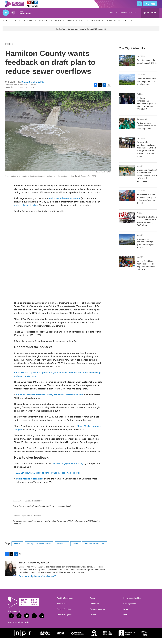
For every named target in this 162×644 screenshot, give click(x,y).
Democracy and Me (98, 615)
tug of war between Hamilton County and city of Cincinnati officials (50, 400)
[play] (6, 18)
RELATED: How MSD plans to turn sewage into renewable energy (47, 478)
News (5, 26)
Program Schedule (64, 615)
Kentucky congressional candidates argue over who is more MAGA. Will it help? (146, 109)
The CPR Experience (65, 604)
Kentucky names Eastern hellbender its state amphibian (146, 131)
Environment (142, 125)
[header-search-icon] (140, 7)
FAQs (126, 615)
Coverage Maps (130, 609)
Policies (93, 620)
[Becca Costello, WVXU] (11, 574)
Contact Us (94, 609)
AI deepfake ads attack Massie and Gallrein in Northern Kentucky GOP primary (147, 227)
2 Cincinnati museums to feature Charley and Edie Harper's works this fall (147, 204)
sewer (76, 549)
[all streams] (150, 18)
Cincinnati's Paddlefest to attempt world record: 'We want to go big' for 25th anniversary (147, 181)
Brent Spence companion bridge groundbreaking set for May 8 (145, 249)
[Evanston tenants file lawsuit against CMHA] (127, 67)
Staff (125, 620)
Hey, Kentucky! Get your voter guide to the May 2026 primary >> (81, 34)
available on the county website (65, 204)
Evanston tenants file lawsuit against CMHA (147, 67)
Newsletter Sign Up (64, 620)
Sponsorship (113, 26)
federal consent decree (94, 549)
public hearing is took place (30, 484)
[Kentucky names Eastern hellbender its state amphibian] (127, 129)
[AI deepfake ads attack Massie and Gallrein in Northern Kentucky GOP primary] (127, 223)
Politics (9, 50)
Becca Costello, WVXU (33, 88)
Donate (153, 7)
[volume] (13, 18)
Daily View (62, 549)
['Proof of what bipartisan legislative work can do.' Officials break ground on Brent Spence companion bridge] (127, 149)
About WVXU (62, 609)
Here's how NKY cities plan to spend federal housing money (146, 87)
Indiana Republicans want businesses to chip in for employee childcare (146, 271)
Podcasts (45, 26)
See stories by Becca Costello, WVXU (38, 582)
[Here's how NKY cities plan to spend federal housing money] (127, 85)
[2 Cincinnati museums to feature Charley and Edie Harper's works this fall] (127, 201)
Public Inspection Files (132, 604)
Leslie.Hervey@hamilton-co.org (68, 469)
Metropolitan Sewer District (39, 549)
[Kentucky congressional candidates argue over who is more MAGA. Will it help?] (127, 104)
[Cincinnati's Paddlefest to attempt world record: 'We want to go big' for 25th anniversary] (127, 176)
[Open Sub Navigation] (10, 26)
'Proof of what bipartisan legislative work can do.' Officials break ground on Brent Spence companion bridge (147, 155)
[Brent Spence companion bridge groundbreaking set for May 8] (127, 245)
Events (93, 604)
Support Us (97, 26)
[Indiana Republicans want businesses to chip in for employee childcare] (127, 267)
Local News (141, 62)
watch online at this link (26, 211)
